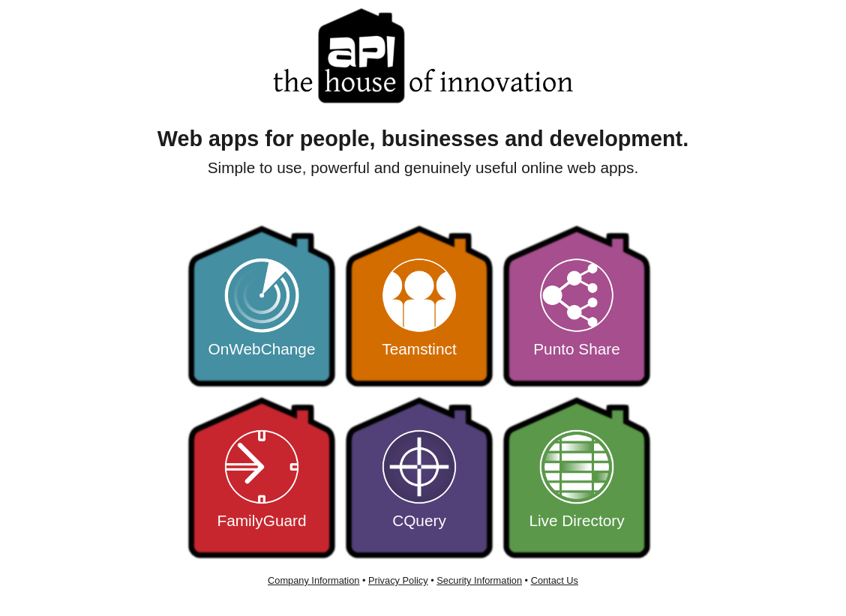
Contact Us (555, 580)
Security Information (479, 580)
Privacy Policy (398, 580)
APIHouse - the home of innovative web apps (423, 56)
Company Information (313, 580)
